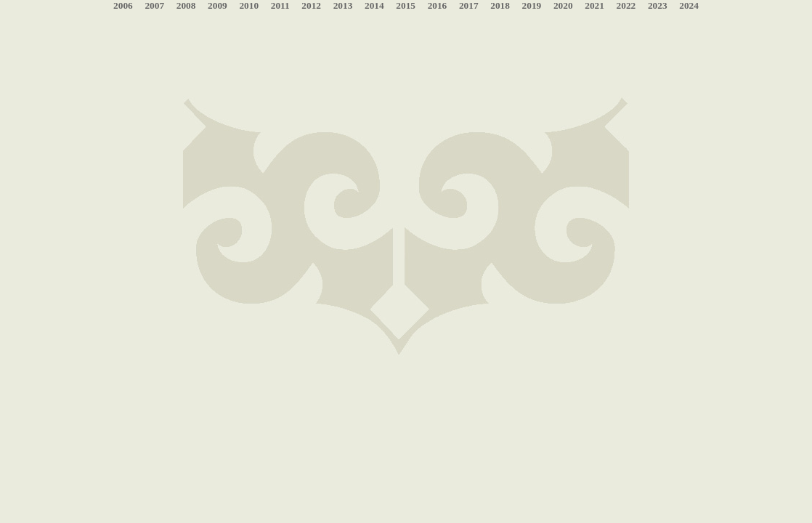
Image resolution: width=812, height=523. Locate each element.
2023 (658, 5)
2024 (689, 5)
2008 (186, 5)
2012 (311, 5)
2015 (406, 5)
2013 (343, 5)
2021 (594, 5)
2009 (218, 5)
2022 (626, 5)
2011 (280, 5)
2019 (532, 5)
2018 (500, 5)
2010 (249, 5)
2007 (154, 5)
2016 (438, 5)
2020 (563, 5)
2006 (123, 5)
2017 (469, 5)
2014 (374, 5)
